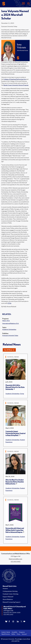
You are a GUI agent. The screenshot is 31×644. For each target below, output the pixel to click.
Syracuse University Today (10, 335)
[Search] (28, 4)
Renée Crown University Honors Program (16, 85)
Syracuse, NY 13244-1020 (12, 612)
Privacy (18, 634)
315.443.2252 (8, 614)
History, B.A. (6, 321)
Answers (5, 588)
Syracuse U (24, 634)
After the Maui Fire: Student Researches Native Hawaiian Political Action (15, 482)
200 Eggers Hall (8, 611)
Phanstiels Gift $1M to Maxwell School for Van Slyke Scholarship (15, 387)
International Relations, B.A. (11, 323)
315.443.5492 (16, 562)
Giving (22, 394)
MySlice (13, 634)
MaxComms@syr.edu (15, 559)
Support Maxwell (8, 597)
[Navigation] (23, 4)
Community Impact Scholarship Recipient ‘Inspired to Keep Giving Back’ (15, 433)
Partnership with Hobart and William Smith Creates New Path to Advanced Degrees (15, 530)
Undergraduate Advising (10, 591)
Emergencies (22, 632)
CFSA (9, 303)
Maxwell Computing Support (11, 602)
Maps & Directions (6, 634)
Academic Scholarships (9, 329)
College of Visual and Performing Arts (15, 79)
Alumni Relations (8, 599)
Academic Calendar (6, 632)
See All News (9, 350)
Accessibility (15, 632)
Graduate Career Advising (10, 594)
